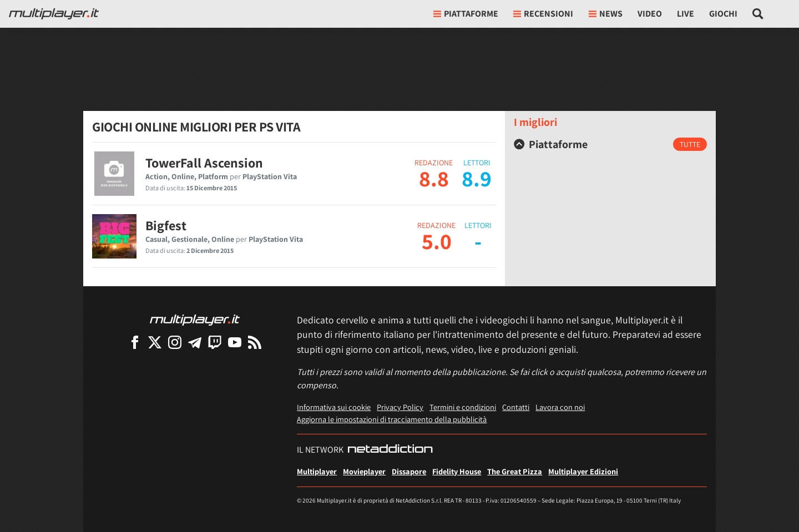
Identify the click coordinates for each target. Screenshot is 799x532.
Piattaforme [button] (466, 14)
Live (686, 14)
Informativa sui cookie (334, 407)
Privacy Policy (400, 407)
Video (650, 14)
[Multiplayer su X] (155, 342)
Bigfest (166, 225)
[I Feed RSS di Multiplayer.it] (255, 342)
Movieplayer (364, 471)
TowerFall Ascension (204, 163)
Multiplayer (317, 471)
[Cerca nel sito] (758, 14)
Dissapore (409, 471)
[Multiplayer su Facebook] (135, 342)
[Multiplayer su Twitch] (215, 342)
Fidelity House (457, 471)
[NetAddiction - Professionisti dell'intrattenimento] (390, 450)
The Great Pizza (515, 471)
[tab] (610, 144)
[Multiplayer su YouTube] (235, 342)
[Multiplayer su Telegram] (195, 342)
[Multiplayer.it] (54, 14)
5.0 (437, 241)
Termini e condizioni (463, 407)
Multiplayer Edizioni (583, 471)
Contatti (516, 407)
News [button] (606, 14)
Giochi (723, 14)
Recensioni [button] (543, 14)
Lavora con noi (560, 407)
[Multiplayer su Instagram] (175, 342)
